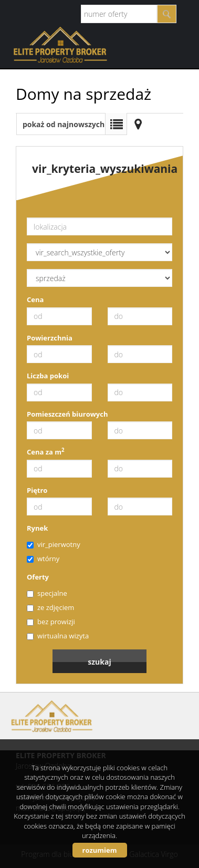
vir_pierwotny (54, 544)
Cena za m (46, 452)
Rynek (37, 528)
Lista (116, 124)
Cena (35, 299)
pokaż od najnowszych (64, 124)
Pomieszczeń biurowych (67, 414)
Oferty (38, 577)
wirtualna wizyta (58, 636)
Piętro (37, 490)
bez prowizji (51, 622)
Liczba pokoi (48, 376)
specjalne (47, 593)
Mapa (138, 124)
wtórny (43, 559)
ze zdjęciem (50, 607)
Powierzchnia (50, 338)
